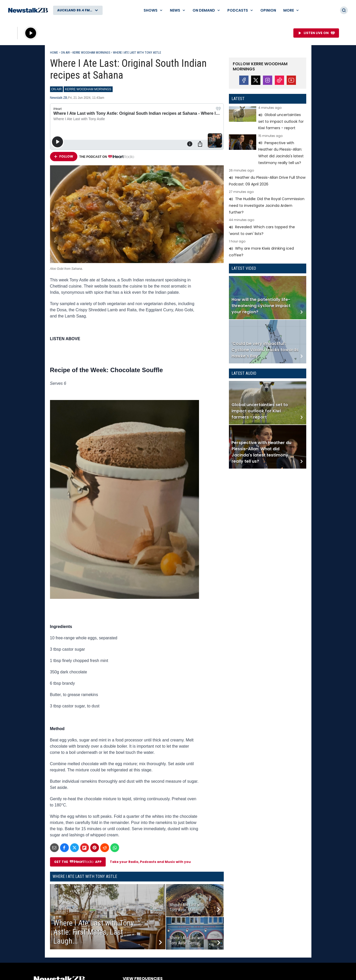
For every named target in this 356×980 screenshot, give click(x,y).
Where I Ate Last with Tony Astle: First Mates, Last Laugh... (94, 932)
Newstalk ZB (59, 98)
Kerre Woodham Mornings (91, 53)
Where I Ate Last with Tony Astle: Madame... (187, 907)
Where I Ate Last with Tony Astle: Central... (187, 940)
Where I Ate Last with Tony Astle (137, 53)
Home (54, 53)
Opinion (268, 10)
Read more (268, 119)
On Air (65, 53)
